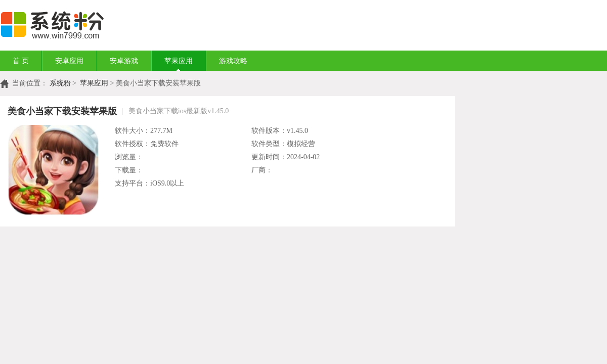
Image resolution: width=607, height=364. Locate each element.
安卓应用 (69, 61)
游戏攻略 (233, 61)
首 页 (21, 61)
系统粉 (60, 83)
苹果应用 (179, 61)
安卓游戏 (124, 61)
